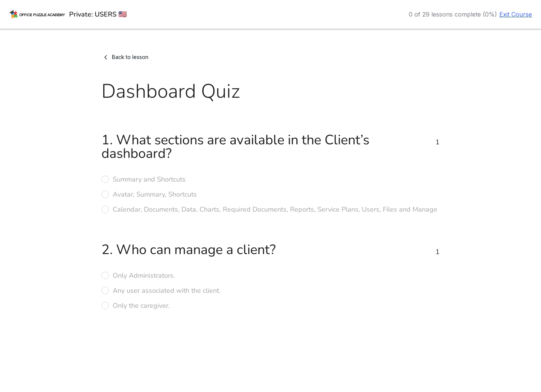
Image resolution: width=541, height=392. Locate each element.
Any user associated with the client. (167, 291)
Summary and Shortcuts (149, 179)
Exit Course (516, 14)
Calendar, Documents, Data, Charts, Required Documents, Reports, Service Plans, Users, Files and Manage (275, 209)
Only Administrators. (144, 275)
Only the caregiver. (141, 306)
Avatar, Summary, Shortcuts (155, 194)
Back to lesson (125, 57)
